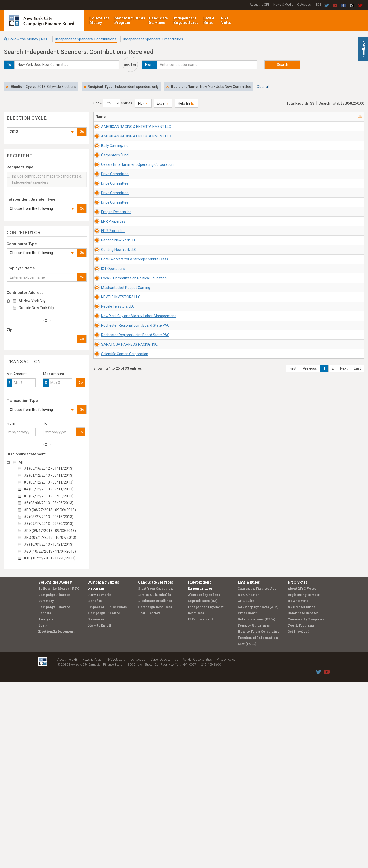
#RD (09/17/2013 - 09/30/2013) (50, 531)
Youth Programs (301, 811)
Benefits (95, 787)
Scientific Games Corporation (119, 722)
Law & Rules (209, 20)
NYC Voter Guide (301, 793)
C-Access (304, 5)
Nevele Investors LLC (112, 598)
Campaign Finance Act (257, 775)
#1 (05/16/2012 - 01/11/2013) (49, 468)
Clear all (263, 87)
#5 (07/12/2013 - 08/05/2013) (49, 496)
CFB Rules (246, 787)
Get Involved (298, 818)
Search (283, 65)
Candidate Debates (303, 799)
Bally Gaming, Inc (109, 176)
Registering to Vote (304, 781)
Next (344, 752)
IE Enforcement (200, 805)
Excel (163, 103)
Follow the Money (99, 20)
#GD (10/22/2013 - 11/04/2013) (50, 551)
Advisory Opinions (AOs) (258, 793)
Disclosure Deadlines (155, 787)
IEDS (318, 5)
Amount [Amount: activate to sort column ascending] (315, 117)
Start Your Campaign (156, 775)
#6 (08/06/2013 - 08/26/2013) (49, 503)
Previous (310, 752)
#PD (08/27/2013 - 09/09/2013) (50, 510)
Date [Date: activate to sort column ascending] (287, 117)
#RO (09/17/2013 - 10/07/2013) (50, 537)
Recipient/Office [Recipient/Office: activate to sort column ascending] (203, 117)
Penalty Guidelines (254, 811)
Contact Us (138, 846)
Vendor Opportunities (198, 846)
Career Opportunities (164, 846)
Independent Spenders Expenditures (153, 39)
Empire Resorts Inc (111, 350)
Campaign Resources (155, 793)
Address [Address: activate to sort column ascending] (156, 117)
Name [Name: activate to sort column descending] (101, 117)
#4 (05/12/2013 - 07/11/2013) (49, 489)
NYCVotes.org (116, 846)
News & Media (283, 5)
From (11, 423)
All (21, 462)
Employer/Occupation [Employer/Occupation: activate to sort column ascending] (255, 117)
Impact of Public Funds (107, 793)
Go (82, 132)
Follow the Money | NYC (28, 39)
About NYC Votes (302, 775)
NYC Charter (248, 781)
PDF (143, 103)
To (45, 423)
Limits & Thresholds (154, 781)
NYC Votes (226, 20)
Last (357, 752)
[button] (42, 132)
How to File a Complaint (258, 818)
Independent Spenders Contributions (86, 39)
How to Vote (298, 787)
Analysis (46, 805)
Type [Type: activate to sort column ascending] (335, 117)
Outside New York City (36, 308)
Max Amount (54, 374)
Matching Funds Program (130, 20)
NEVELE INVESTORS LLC (115, 573)
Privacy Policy (226, 846)
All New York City (32, 301)
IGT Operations (108, 499)
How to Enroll (100, 811)
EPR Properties (108, 375)
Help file (186, 103)
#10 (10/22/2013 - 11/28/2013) (50, 558)
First (293, 752)
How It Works (100, 781)
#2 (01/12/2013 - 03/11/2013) (49, 475)
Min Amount (17, 374)
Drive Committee (109, 251)
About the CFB (260, 5)
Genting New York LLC (113, 424)
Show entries (113, 103)
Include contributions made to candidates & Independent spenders (44, 179)
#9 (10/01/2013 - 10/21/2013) (49, 544)
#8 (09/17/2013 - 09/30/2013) (49, 524)
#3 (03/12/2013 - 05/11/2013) (49, 482)
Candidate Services (158, 20)
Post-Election (149, 799)
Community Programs (306, 805)
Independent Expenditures (186, 20)
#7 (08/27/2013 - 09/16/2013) (49, 517)
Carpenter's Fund (109, 201)
